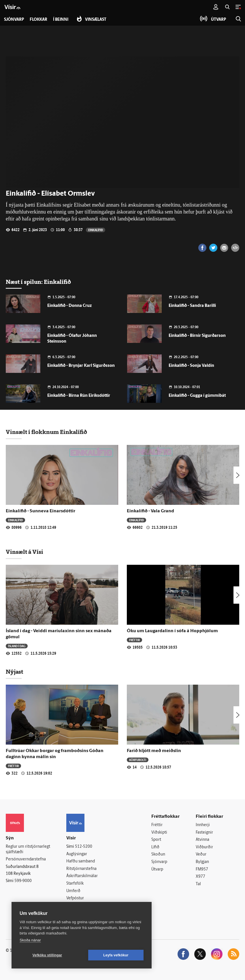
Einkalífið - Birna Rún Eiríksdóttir (79, 396)
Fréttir (134, 640)
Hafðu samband (81, 861)
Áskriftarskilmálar (82, 876)
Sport (156, 840)
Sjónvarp (159, 862)
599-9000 (23, 881)
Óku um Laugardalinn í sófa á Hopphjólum (172, 631)
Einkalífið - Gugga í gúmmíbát (197, 396)
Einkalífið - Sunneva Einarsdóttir (40, 511)
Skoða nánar (30, 940)
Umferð (73, 891)
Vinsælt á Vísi (24, 552)
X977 (200, 877)
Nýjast (14, 672)
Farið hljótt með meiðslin (154, 751)
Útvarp (157, 869)
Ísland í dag (17, 646)
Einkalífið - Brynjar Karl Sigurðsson (81, 366)
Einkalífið (96, 230)
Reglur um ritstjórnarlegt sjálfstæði (28, 849)
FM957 (202, 869)
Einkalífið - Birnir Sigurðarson (197, 336)
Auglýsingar (77, 854)
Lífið (155, 847)
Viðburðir (204, 847)
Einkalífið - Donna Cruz (69, 306)
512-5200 (84, 847)
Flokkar (38, 20)
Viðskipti (159, 833)
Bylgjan (202, 862)
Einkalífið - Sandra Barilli (192, 306)
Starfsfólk (75, 884)
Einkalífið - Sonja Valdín (191, 366)
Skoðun (158, 855)
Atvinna (202, 840)
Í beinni (61, 20)
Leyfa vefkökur (116, 955)
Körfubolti (138, 760)
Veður (201, 855)
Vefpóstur (75, 898)
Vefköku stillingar (47, 955)
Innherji (203, 825)
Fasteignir (204, 833)
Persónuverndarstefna (26, 859)
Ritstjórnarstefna (81, 869)
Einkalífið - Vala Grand (150, 511)
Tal (198, 884)
